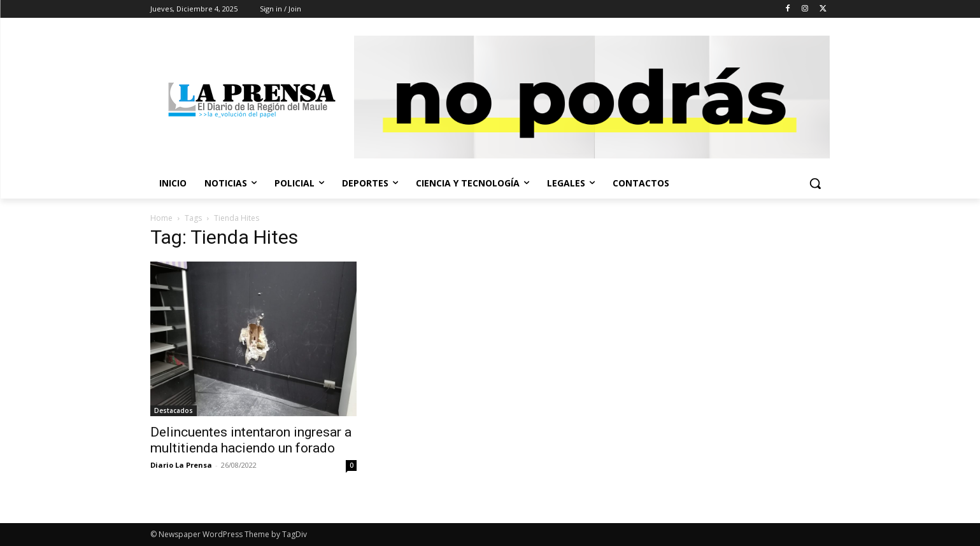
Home (161, 218)
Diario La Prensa (181, 465)
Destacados (174, 410)
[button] (815, 183)
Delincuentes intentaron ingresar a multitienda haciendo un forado (251, 440)
